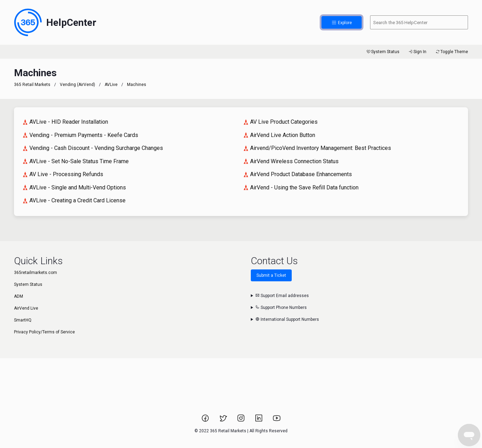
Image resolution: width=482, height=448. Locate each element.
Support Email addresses (282, 296)
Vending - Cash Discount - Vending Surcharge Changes (93, 148)
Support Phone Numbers (281, 308)
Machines (137, 85)
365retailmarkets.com (36, 273)
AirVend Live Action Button (279, 135)
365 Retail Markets (32, 85)
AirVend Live (26, 308)
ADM (19, 296)
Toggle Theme (451, 52)
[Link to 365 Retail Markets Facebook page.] (206, 420)
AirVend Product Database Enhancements (297, 174)
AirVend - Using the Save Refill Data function (301, 187)
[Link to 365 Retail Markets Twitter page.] (224, 420)
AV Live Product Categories (280, 122)
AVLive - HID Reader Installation (65, 122)
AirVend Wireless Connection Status (291, 161)
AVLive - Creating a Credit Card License (74, 200)
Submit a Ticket (271, 275)
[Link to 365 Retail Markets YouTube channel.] (277, 420)
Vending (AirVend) (77, 85)
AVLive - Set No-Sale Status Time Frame (76, 161)
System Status (382, 52)
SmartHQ (23, 320)
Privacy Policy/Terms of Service (44, 332)
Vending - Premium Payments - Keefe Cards (80, 135)
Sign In (417, 52)
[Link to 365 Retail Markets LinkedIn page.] (259, 420)
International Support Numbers (287, 319)
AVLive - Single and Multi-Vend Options (74, 187)
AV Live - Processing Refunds (63, 174)
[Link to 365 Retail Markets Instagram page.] (242, 420)
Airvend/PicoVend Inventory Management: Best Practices (317, 148)
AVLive (111, 85)
